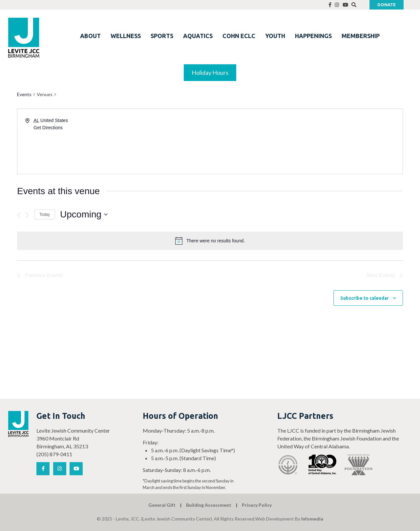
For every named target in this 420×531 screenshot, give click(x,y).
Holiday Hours (210, 72)
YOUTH (275, 36)
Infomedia (312, 519)
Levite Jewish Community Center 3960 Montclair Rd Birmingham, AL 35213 (73, 438)
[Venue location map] (306, 141)
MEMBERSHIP (361, 36)
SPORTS (162, 36)
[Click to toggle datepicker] (84, 214)
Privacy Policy (257, 505)
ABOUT (90, 36)
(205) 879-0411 (54, 454)
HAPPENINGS (313, 36)
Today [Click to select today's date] (45, 214)
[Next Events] (27, 215)
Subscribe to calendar (365, 298)
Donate (387, 5)
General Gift (162, 505)
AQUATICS (198, 36)
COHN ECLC (239, 36)
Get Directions (48, 128)
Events (24, 94)
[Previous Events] (19, 215)
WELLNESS (126, 36)
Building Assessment (209, 505)
